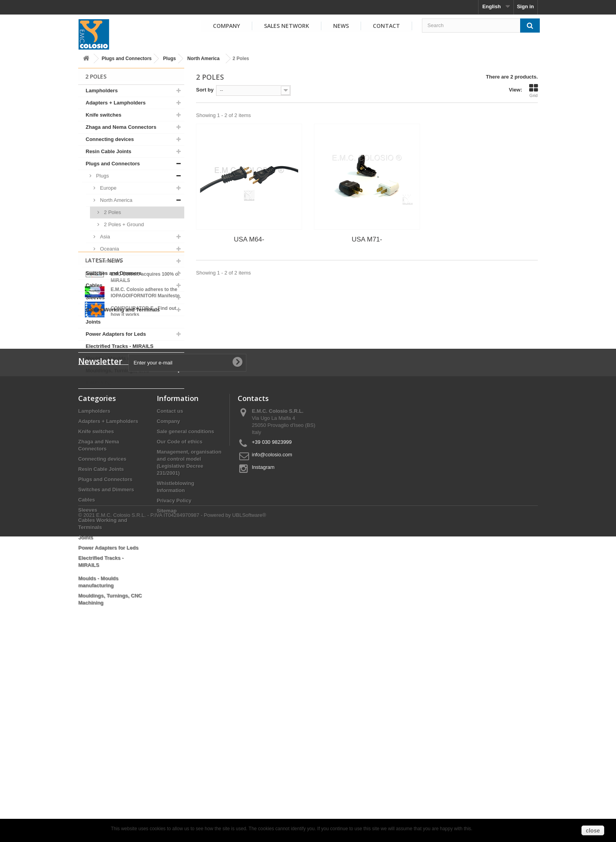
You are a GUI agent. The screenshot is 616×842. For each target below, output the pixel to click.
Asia (104, 237)
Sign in (525, 6)
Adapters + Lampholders (116, 103)
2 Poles (112, 212)
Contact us (170, 601)
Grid (533, 91)
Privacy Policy (174, 690)
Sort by (205, 90)
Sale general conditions (185, 621)
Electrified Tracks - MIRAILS (120, 346)
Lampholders (102, 91)
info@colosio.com (272, 644)
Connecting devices (110, 139)
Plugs (170, 59)
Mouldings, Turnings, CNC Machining (117, 376)
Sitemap (167, 700)
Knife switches (104, 115)
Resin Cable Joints (108, 151)
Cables (94, 285)
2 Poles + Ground (123, 224)
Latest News (104, 409)
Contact (386, 26)
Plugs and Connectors (127, 59)
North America (203, 59)
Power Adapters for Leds (116, 334)
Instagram (263, 657)
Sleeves (95, 297)
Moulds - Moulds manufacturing (124, 358)
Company (226, 26)
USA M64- (249, 239)
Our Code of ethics (180, 631)
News (341, 26)
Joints (93, 322)
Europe (108, 188)
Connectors (108, 261)
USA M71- (367, 239)
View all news (131, 501)
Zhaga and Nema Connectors (121, 127)
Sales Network (287, 26)
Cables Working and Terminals (123, 310)
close (593, 831)
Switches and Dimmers (114, 273)
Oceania (109, 249)
